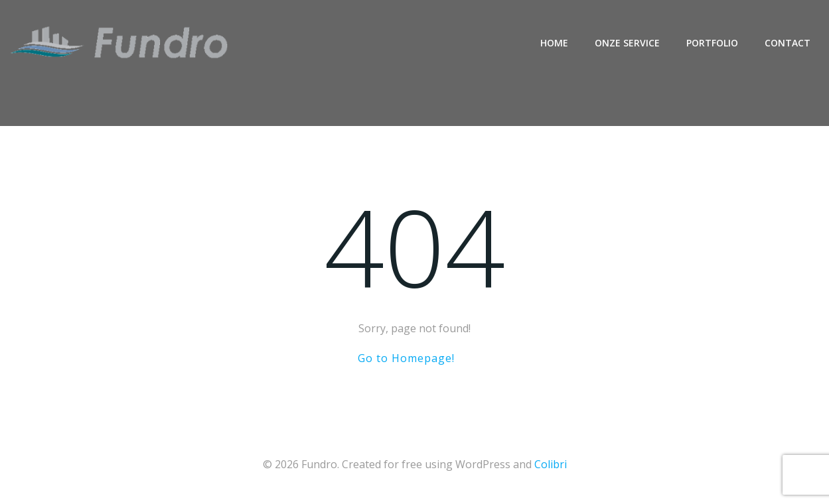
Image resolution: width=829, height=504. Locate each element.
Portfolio (712, 43)
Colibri (551, 464)
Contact (788, 43)
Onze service (627, 43)
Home (554, 43)
